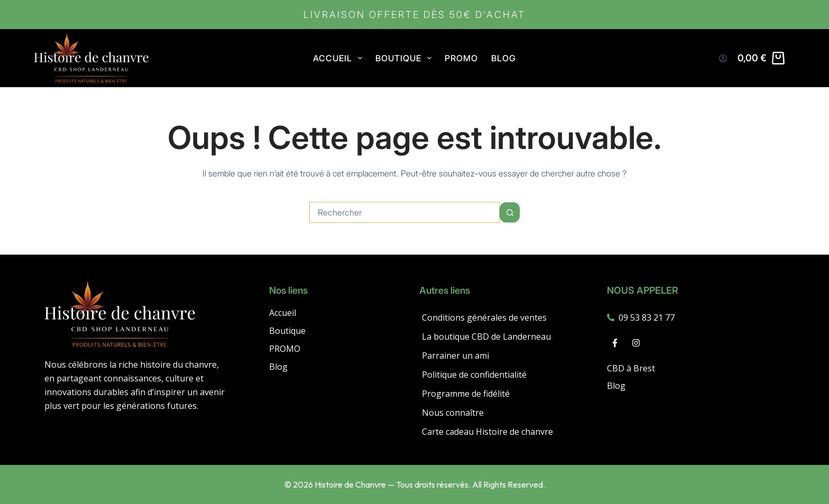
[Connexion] (723, 58)
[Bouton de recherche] (510, 212)
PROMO (461, 58)
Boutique (287, 331)
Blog (504, 58)
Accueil (340, 58)
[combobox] (404, 212)
